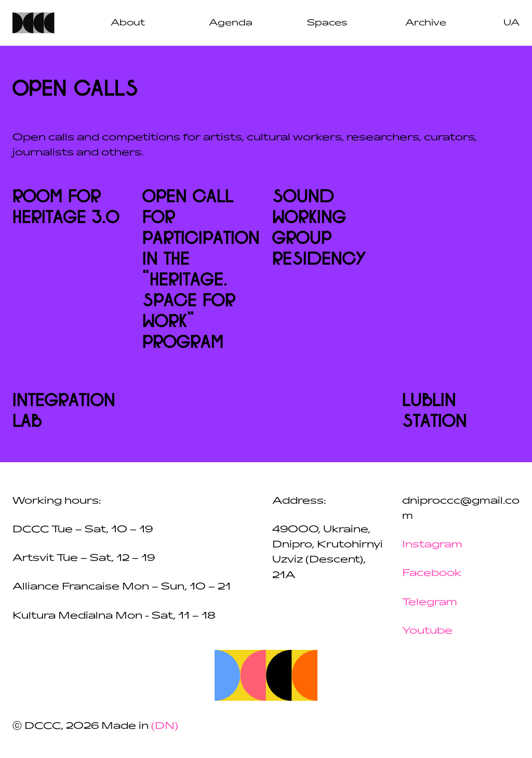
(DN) (165, 726)
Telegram (430, 602)
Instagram (432, 544)
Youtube (427, 631)
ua (511, 23)
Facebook (432, 573)
